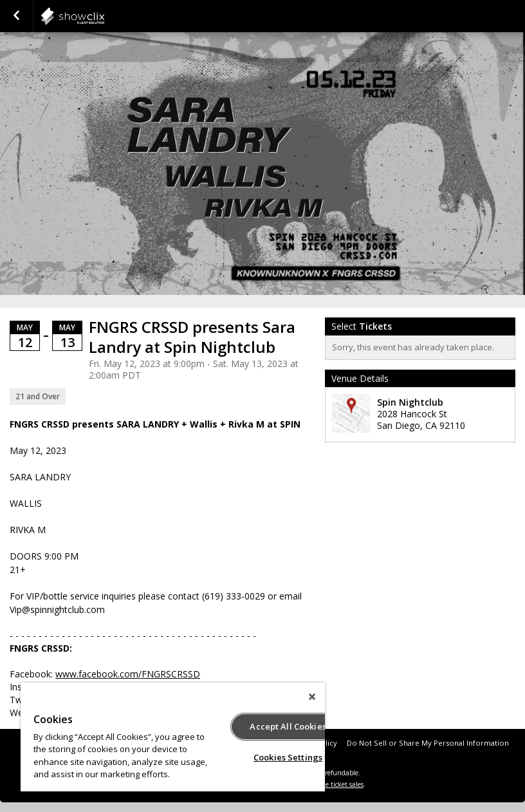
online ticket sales (336, 784)
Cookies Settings (288, 757)
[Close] (312, 697)
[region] (173, 737)
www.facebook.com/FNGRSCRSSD (128, 674)
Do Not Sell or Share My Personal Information (428, 743)
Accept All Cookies (288, 726)
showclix (104, 16)
